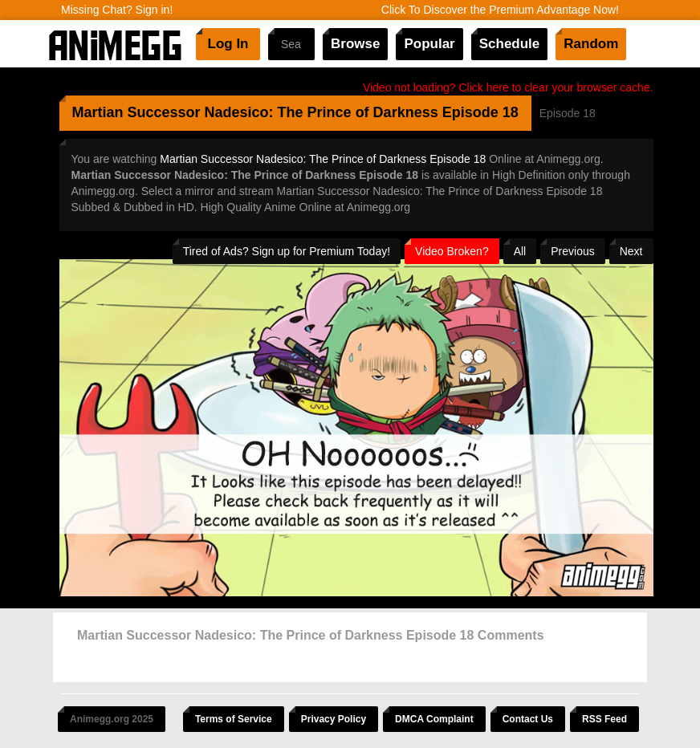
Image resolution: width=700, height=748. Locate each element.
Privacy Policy (334, 719)
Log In (228, 44)
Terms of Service (234, 719)
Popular (429, 44)
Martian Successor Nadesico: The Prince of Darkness (255, 112)
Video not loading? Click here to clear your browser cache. (508, 87)
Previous (572, 251)
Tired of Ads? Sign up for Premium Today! (287, 251)
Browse (355, 44)
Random (591, 44)
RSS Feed (604, 719)
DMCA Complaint (434, 719)
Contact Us (528, 719)
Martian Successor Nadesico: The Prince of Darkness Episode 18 (323, 159)
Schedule (510, 44)
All (520, 251)
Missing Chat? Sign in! (117, 10)
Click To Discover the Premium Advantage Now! (500, 10)
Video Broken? (452, 251)
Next (631, 251)
